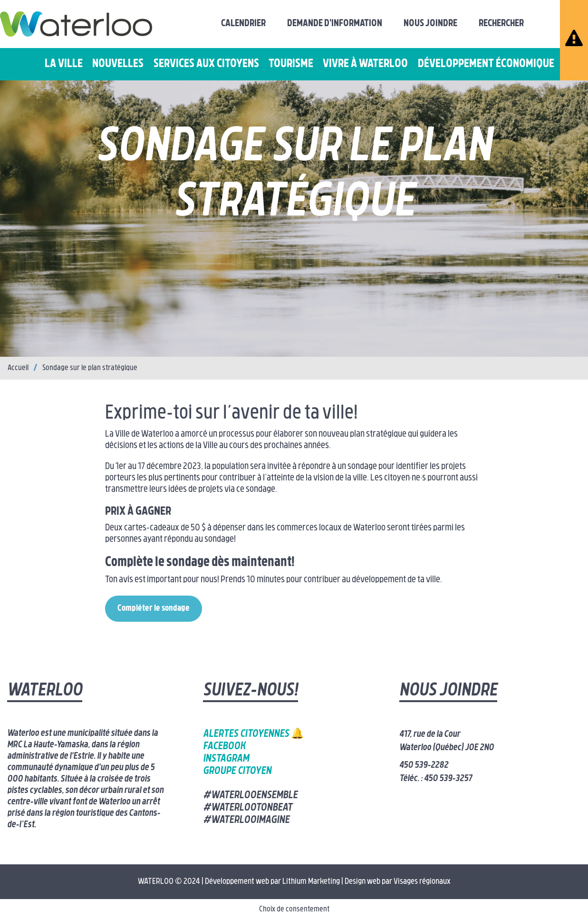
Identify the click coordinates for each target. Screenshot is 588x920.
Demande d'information (335, 24)
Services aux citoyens (206, 64)
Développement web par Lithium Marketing (272, 882)
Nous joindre (430, 24)
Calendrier (243, 24)
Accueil (18, 368)
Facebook (224, 747)
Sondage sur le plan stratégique (90, 368)
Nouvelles (118, 64)
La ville (64, 64)
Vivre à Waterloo (365, 64)
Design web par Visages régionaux (398, 882)
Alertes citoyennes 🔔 (253, 734)
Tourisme (291, 64)
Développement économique (486, 64)
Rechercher (501, 24)
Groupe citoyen (237, 771)
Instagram (226, 759)
